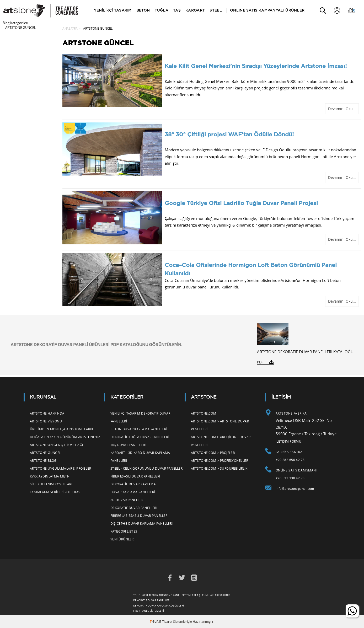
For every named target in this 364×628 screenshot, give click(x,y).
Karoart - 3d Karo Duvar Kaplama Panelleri (140, 457)
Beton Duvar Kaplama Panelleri (139, 429)
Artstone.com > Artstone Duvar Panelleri (220, 425)
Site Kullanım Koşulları (51, 484)
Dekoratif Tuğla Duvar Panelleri (140, 437)
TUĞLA (162, 10)
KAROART (195, 10)
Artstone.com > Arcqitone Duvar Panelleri (221, 441)
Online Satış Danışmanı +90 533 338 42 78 (296, 474)
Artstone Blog (43, 460)
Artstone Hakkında (47, 413)
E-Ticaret (166, 621)
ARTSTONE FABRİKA (291, 413)
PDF (260, 362)
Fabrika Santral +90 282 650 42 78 (290, 456)
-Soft (154, 621)
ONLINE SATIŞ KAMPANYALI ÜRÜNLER (267, 10)
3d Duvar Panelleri (127, 500)
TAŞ (177, 10)
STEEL (216, 10)
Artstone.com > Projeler (213, 453)
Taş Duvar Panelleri (128, 445)
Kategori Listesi (124, 531)
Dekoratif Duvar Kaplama (133, 484)
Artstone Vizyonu (46, 421)
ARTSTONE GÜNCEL (21, 28)
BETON (143, 10)
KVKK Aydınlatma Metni (50, 476)
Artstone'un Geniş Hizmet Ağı (57, 445)
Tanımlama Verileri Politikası (56, 492)
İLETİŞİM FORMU (288, 441)
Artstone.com (204, 413)
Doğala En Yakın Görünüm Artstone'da (65, 437)
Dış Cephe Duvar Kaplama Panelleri (142, 523)
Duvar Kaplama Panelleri (133, 492)
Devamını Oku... (342, 109)
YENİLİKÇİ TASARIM (113, 10)
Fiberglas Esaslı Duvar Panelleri (139, 516)
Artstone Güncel (45, 453)
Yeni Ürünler (122, 539)
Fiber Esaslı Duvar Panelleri (135, 476)
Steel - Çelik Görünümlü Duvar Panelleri (147, 468)
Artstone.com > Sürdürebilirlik (219, 468)
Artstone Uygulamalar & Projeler (61, 468)
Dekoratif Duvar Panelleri (134, 508)
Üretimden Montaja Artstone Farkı (61, 429)
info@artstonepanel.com (295, 489)
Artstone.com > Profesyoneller (220, 460)
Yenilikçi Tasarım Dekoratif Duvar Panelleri (140, 417)
